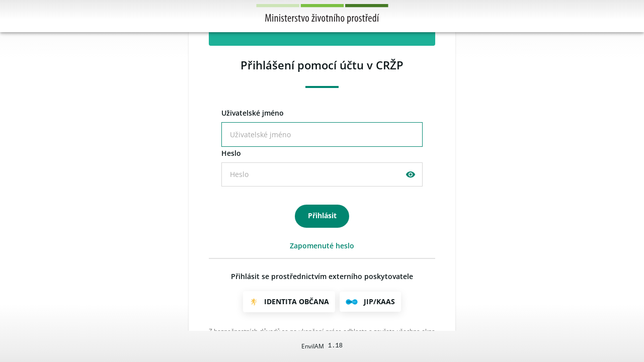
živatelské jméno (253, 113)
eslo (231, 153)
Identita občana (297, 301)
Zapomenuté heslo (322, 246)
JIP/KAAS (379, 301)
